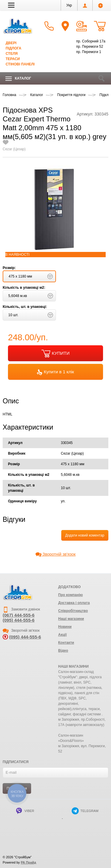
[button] (11, 5)
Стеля (12, 54)
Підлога (13, 48)
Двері (11, 43)
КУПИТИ (55, 354)
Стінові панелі (20, 64)
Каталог (18, 79)
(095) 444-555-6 (19, 620)
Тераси (13, 59)
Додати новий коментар (85, 535)
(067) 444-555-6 (19, 615)
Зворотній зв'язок (56, 554)
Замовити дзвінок (21, 609)
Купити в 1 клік (55, 372)
